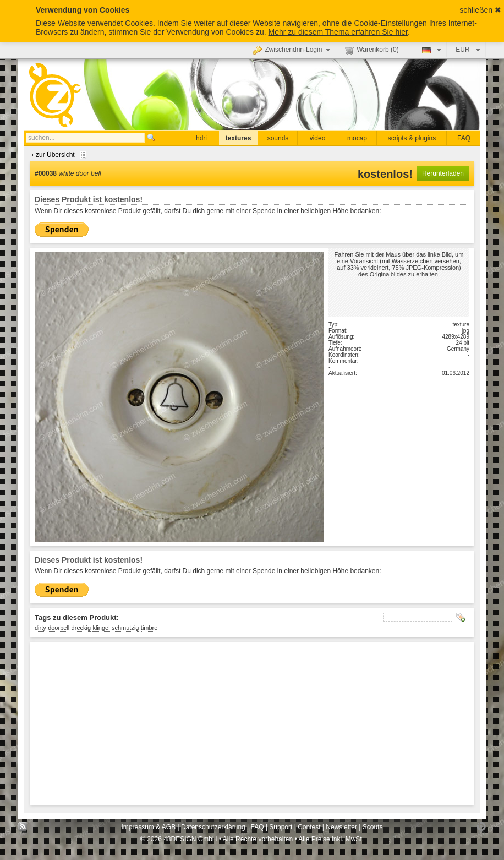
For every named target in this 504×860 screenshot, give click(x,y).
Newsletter (341, 827)
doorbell (59, 628)
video (318, 138)
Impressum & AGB (149, 827)
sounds (278, 138)
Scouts (373, 827)
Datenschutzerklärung (213, 827)
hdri (201, 138)
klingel (101, 628)
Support (281, 827)
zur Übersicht (57, 155)
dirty (40, 628)
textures (239, 138)
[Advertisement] (229, 723)
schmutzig (125, 628)
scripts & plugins (412, 138)
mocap (357, 138)
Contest (309, 827)
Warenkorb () (372, 50)
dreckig (81, 628)
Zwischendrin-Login (293, 50)
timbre (149, 628)
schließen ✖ (480, 10)
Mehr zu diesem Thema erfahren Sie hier (338, 32)
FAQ (464, 138)
